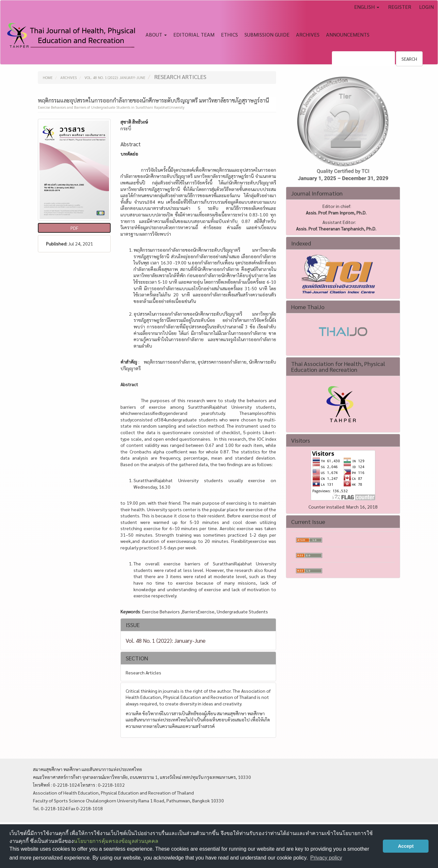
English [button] (367, 7)
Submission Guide (267, 34)
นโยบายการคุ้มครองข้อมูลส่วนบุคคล (116, 841)
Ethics (229, 34)
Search (409, 59)
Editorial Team (194, 34)
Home (48, 78)
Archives (308, 34)
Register (400, 7)
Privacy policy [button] (326, 858)
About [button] (156, 34)
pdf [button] (74, 228)
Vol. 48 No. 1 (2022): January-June (115, 78)
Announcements (348, 34)
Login (426, 7)
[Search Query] (363, 59)
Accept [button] (406, 846)
